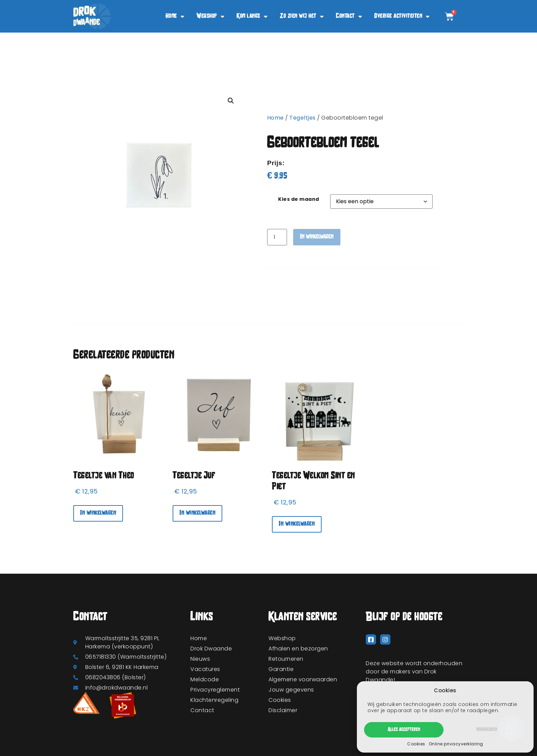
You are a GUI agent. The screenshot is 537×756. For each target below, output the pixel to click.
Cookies (416, 744)
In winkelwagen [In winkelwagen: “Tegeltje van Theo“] (98, 513)
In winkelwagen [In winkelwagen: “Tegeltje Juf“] (197, 513)
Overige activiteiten (402, 16)
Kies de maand (299, 199)
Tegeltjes (303, 118)
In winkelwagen (317, 237)
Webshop (210, 16)
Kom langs (252, 16)
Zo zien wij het (302, 16)
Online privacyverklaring (456, 744)
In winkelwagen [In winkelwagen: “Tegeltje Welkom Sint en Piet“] (297, 524)
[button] (231, 101)
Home (175, 16)
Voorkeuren (487, 730)
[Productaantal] (277, 237)
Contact (349, 16)
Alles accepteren (404, 730)
